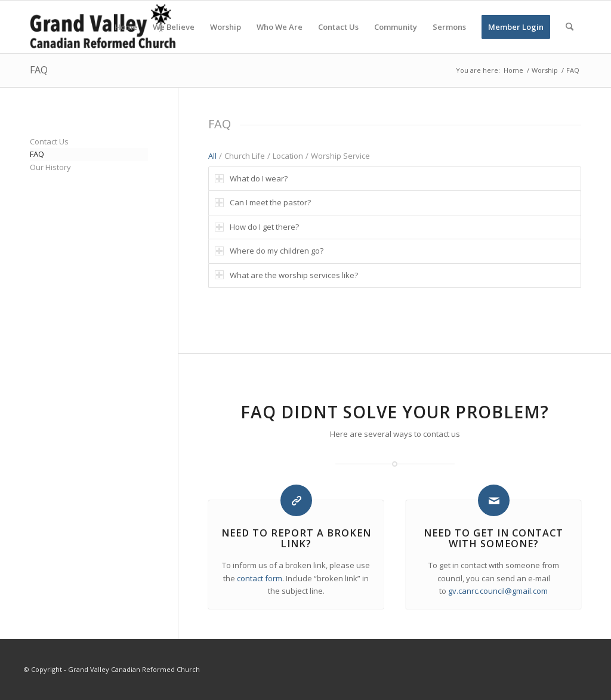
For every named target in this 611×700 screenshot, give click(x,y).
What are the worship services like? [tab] (286, 275)
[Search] (570, 27)
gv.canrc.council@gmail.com (498, 591)
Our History (50, 167)
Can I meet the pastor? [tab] (263, 202)
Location (288, 156)
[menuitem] (126, 27)
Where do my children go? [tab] (269, 251)
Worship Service (340, 156)
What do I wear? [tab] (251, 178)
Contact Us (49, 141)
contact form (260, 578)
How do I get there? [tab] (257, 227)
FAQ (39, 70)
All (212, 156)
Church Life (245, 156)
